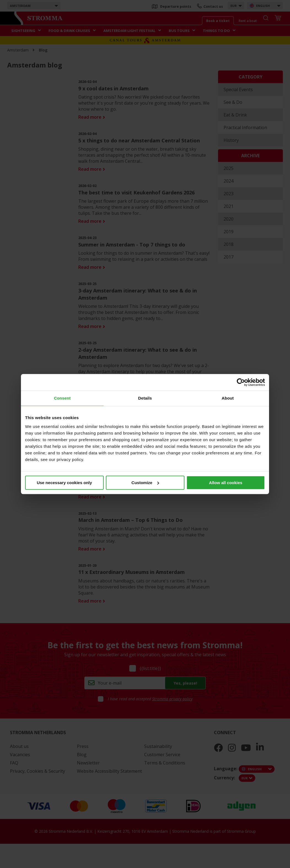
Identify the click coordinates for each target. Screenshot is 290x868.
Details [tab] (145, 398)
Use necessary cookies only (64, 483)
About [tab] (228, 398)
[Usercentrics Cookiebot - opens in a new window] (241, 382)
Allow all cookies (226, 483)
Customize (145, 483)
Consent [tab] (62, 398)
